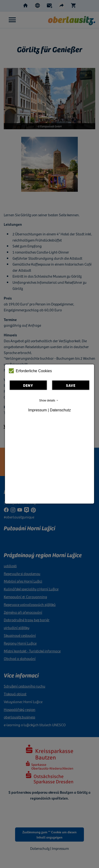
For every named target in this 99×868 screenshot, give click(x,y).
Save (71, 385)
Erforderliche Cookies (30, 371)
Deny (28, 385)
